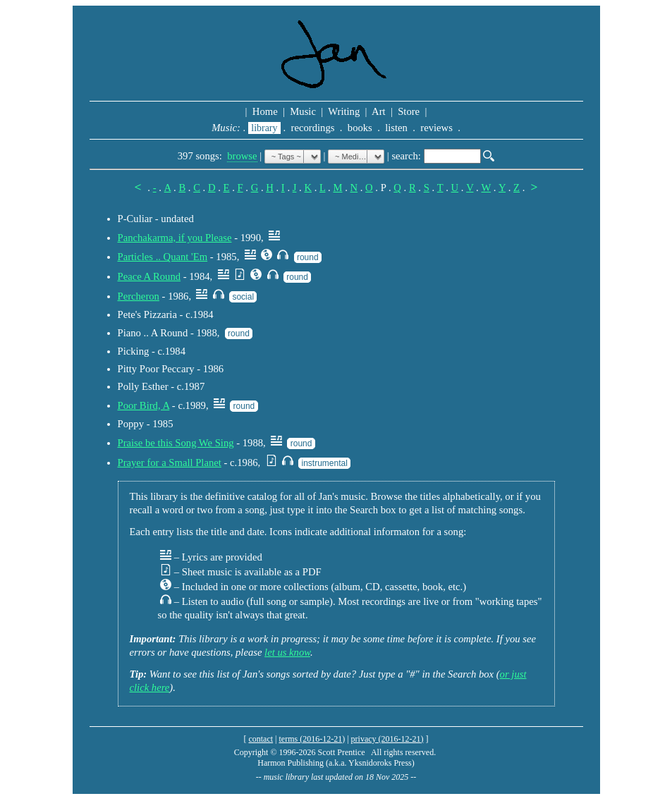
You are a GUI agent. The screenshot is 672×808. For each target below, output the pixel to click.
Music (303, 111)
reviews (437, 128)
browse (242, 156)
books (360, 128)
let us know (287, 652)
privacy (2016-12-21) (387, 739)
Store (409, 111)
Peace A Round (149, 276)
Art (379, 111)
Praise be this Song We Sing (176, 443)
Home (265, 111)
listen (397, 128)
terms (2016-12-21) (312, 739)
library (264, 128)
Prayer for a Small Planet (170, 463)
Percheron (139, 296)
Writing (344, 111)
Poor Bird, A (144, 405)
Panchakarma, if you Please (175, 238)
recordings (313, 128)
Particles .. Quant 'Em (163, 257)
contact (261, 739)
